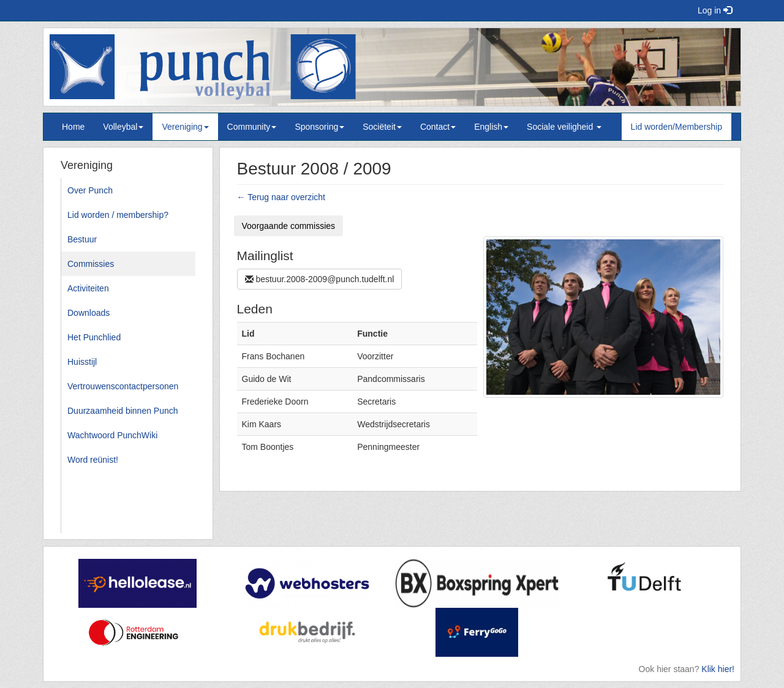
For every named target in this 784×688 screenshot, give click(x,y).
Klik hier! (718, 669)
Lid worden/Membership (677, 127)
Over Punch (90, 190)
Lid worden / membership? (118, 215)
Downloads (89, 313)
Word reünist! (93, 460)
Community (252, 127)
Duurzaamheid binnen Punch (123, 411)
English (491, 127)
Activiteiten (88, 288)
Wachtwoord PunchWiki (112, 435)
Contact (438, 127)
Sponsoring (319, 127)
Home (73, 127)
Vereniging (185, 127)
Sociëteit (382, 127)
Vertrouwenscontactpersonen (123, 386)
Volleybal (123, 127)
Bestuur (82, 239)
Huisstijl (82, 362)
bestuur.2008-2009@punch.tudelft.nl (320, 279)
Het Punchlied (94, 337)
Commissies (91, 264)
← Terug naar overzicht (281, 197)
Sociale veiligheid (564, 127)
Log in (715, 10)
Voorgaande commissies (289, 226)
